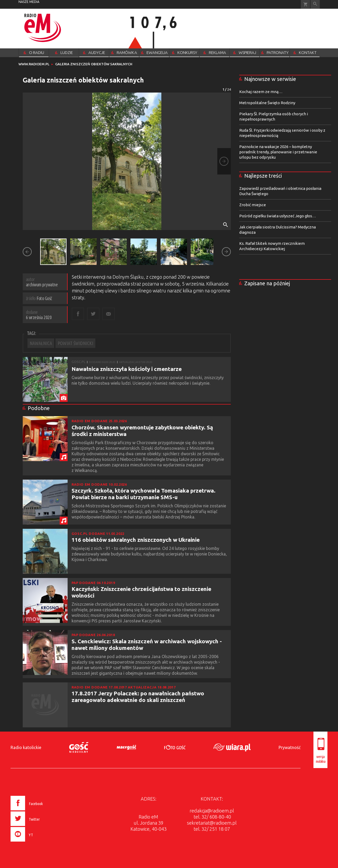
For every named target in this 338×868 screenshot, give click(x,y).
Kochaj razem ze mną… (261, 92)
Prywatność (290, 747)
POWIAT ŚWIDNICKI (75, 343)
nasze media (29, 2)
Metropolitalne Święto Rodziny (267, 103)
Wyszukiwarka (315, 4)
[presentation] (38, 842)
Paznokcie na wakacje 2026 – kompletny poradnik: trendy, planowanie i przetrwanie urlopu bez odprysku (278, 152)
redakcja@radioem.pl (212, 811)
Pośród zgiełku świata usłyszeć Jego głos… (278, 216)
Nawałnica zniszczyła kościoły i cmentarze (127, 369)
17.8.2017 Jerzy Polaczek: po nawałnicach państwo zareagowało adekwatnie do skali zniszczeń (138, 697)
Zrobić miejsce (253, 205)
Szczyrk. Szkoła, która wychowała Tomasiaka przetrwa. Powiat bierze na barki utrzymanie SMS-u (144, 494)
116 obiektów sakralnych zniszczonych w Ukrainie (136, 540)
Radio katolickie (26, 747)
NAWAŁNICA (41, 343)
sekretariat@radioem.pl (212, 823)
